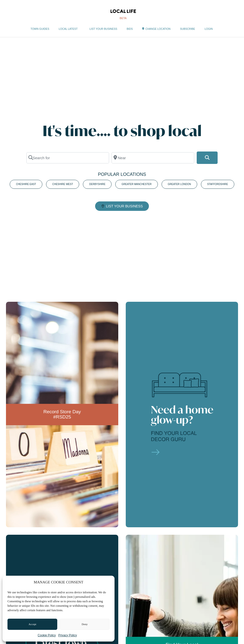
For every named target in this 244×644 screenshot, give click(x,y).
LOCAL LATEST (69, 29)
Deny (85, 624)
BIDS (130, 29)
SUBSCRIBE (188, 29)
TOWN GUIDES (40, 29)
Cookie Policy (47, 635)
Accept (32, 624)
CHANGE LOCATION (156, 29)
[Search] (207, 158)
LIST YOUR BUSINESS (103, 29)
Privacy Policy (68, 635)
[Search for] (68, 158)
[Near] (153, 158)
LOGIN (209, 29)
